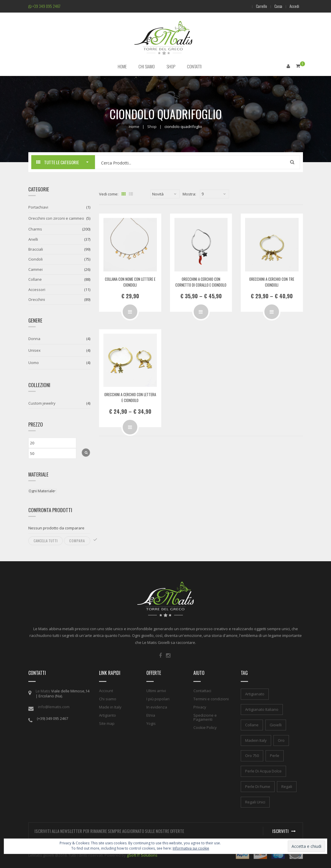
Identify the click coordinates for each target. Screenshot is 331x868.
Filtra (86, 452)
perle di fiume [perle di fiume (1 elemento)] (258, 786)
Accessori (37, 289)
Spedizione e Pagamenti (205, 717)
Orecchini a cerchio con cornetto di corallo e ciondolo (201, 282)
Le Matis (43, 691)
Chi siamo (108, 699)
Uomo (34, 362)
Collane (35, 279)
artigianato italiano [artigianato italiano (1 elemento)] (262, 709)
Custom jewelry (42, 403)
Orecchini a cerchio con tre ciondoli (272, 282)
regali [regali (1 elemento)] (287, 786)
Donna (34, 339)
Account (106, 691)
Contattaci (202, 691)
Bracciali (36, 249)
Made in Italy (110, 707)
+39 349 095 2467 (44, 6)
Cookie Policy (205, 727)
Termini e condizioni (211, 699)
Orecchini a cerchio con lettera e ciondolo (130, 397)
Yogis (151, 723)
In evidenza (157, 707)
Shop (152, 126)
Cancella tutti (46, 540)
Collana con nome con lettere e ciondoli (130, 282)
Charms (35, 229)
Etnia (151, 715)
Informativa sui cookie (191, 848)
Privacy (200, 707)
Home (134, 126)
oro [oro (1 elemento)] (281, 740)
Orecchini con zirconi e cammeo (56, 218)
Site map (107, 723)
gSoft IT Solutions (142, 855)
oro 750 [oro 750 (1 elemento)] (252, 756)
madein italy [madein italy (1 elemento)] (256, 740)
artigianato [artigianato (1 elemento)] (255, 694)
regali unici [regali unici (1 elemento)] (255, 802)
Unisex (34, 350)
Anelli (33, 239)
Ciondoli (35, 259)
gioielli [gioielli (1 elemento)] (276, 725)
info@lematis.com (54, 707)
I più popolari (158, 699)
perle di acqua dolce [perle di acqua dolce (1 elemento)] (263, 771)
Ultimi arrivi (156, 691)
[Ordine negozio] (165, 194)
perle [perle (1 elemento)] (275, 756)
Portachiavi (38, 207)
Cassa (276, 6)
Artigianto (108, 715)
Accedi (294, 6)
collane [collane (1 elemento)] (252, 725)
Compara (77, 540)
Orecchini (37, 299)
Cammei (35, 269)
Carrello (258, 6)
